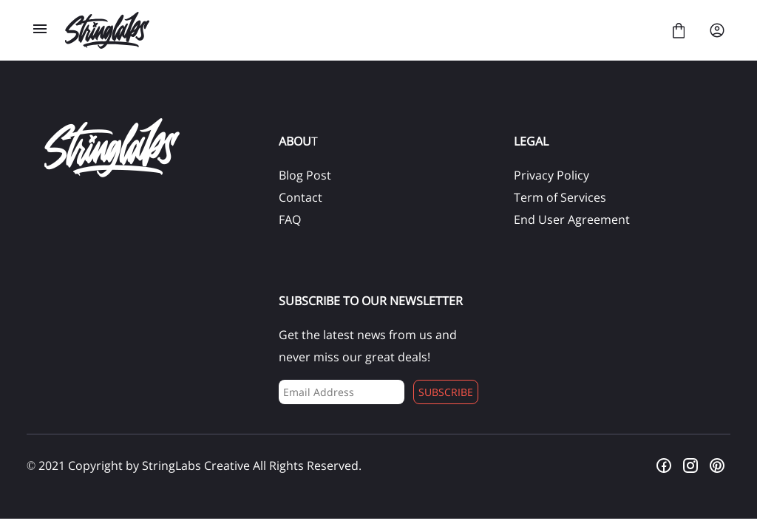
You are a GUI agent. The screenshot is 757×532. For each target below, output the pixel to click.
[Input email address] (341, 392)
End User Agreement (572, 219)
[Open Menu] (40, 30)
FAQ (290, 219)
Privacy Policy (551, 175)
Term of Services (560, 197)
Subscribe (446, 392)
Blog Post (305, 175)
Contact (301, 197)
